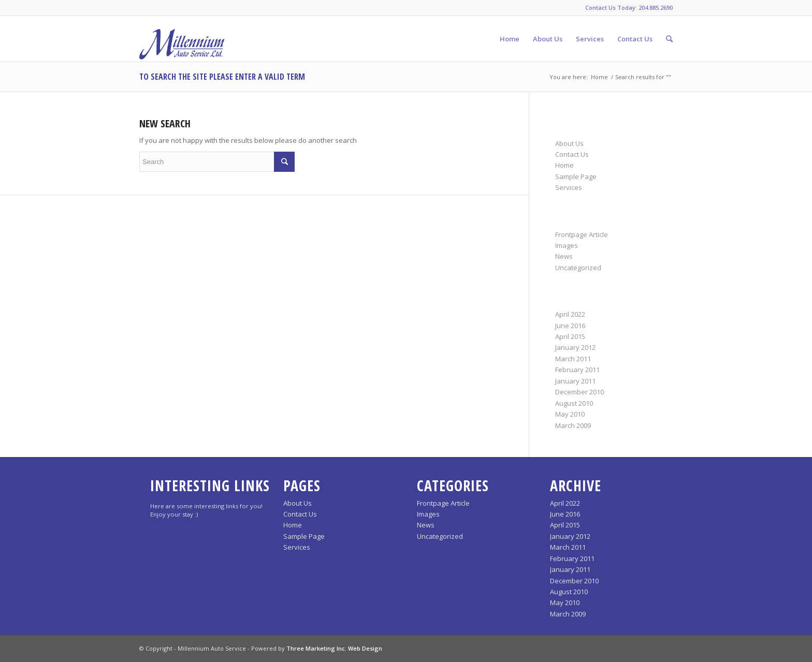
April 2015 (570, 336)
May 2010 (570, 414)
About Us (569, 143)
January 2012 (575, 347)
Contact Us (572, 154)
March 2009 (573, 425)
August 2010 (574, 403)
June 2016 (570, 326)
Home (599, 77)
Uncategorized (578, 268)
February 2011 (577, 370)
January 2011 (575, 381)
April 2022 (570, 314)
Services (569, 187)
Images (567, 245)
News (564, 256)
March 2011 (573, 359)
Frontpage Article (582, 234)
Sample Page (576, 176)
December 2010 (579, 392)
